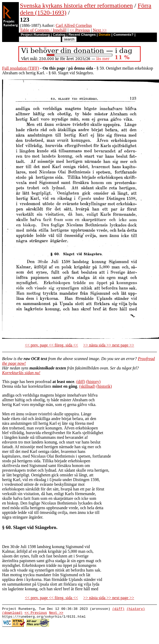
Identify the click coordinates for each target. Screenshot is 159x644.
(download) (12, 614)
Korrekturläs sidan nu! (21, 373)
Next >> (100, 30)
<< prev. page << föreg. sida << (51, 345)
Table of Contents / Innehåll (43, 30)
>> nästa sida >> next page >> (109, 345)
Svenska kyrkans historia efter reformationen (76, 5)
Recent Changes (82, 35)
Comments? (124, 35)
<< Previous (80, 30)
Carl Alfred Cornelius (74, 25)
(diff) (81, 382)
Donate (104, 35)
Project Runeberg (35, 35)
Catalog (59, 35)
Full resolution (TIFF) (21, 68)
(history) (93, 382)
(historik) (104, 386)
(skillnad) (87, 386)
